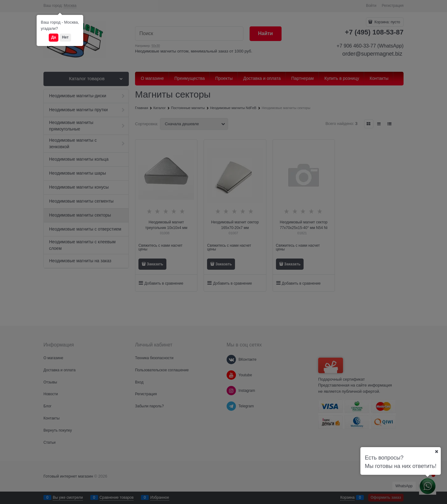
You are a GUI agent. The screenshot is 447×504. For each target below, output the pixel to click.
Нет (65, 37)
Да (54, 37)
